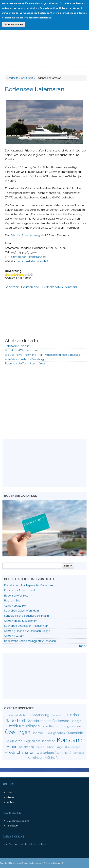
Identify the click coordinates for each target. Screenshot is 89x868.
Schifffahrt (27, 78)
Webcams (12, 802)
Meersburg (41, 715)
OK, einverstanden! (13, 22)
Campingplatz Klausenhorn (21, 621)
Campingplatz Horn (16, 606)
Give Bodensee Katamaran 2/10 (9, 275)
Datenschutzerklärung (18, 821)
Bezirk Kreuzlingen (24, 726)
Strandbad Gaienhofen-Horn (21, 611)
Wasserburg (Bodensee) (54, 753)
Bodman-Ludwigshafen (48, 733)
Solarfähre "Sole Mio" (18, 346)
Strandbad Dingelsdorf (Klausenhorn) (27, 626)
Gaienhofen (14, 741)
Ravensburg (58, 715)
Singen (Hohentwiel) (69, 747)
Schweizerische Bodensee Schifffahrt (27, 616)
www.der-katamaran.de (33, 261)
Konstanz (71, 287)
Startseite (13, 78)
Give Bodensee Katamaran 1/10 (6, 275)
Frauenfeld (75, 733)
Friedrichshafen (52, 287)
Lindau (73, 715)
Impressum (13, 826)
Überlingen (18, 732)
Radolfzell (15, 720)
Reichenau (26, 747)
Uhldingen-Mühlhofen (44, 758)
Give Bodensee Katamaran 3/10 (12, 275)
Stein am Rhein (45, 747)
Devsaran (58, 863)
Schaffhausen (51, 726)
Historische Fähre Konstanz (22, 351)
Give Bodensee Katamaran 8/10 (26, 275)
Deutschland (30, 287)
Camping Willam (14, 636)
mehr (83, 646)
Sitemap (11, 797)
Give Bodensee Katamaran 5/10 (18, 275)
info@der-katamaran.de (30, 257)
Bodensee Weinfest (16, 596)
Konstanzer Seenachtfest (20, 591)
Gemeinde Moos (20, 715)
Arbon (12, 747)
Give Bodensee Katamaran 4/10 (15, 275)
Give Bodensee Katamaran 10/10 (32, 275)
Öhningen (77, 721)
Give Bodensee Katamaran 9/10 (29, 275)
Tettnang (78, 753)
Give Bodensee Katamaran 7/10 (23, 275)
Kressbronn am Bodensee (48, 721)
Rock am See (12, 601)
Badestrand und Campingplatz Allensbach (30, 641)
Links (9, 793)
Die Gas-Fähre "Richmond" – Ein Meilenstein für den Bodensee (42, 355)
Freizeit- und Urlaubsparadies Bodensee (28, 585)
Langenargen (71, 726)
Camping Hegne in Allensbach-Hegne (27, 631)
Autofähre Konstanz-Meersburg (24, 359)
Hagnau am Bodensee (40, 741)
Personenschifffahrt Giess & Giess (25, 364)
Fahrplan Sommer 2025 (25, 235)
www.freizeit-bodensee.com (30, 863)
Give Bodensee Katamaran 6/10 (20, 275)
